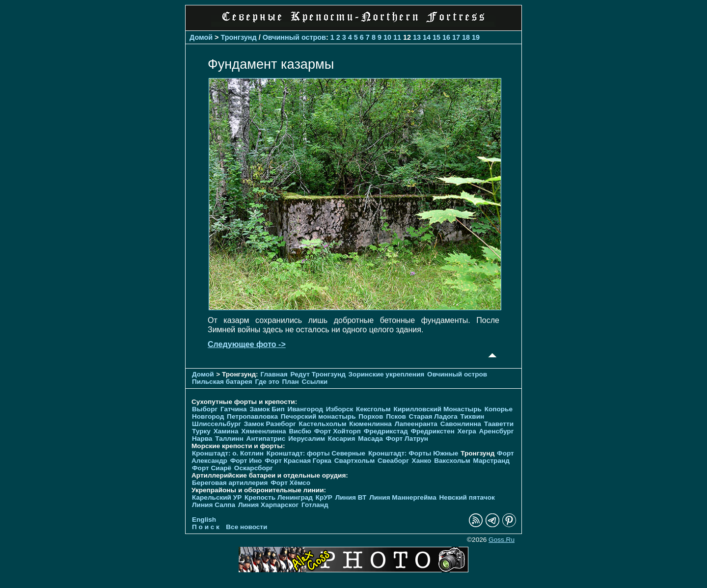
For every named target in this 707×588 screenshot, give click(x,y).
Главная (274, 374)
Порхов (371, 416)
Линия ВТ (351, 497)
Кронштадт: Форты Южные (413, 453)
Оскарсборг (254, 468)
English (204, 520)
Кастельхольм (323, 424)
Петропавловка (252, 416)
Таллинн (229, 439)
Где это (267, 382)
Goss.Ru (502, 540)
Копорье (499, 409)
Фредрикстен (432, 431)
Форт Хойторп (338, 431)
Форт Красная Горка (298, 461)
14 (427, 37)
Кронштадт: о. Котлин (228, 453)
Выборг (205, 409)
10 (387, 37)
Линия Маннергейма (403, 497)
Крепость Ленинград (279, 497)
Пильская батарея (222, 382)
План (291, 382)
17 (456, 37)
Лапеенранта (416, 424)
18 (466, 37)
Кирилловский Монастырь (437, 409)
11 (397, 37)
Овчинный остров (294, 37)
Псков (396, 416)
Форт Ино (246, 461)
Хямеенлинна (263, 431)
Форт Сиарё (212, 468)
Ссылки (315, 382)
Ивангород (305, 409)
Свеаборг (393, 461)
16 (446, 37)
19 (476, 37)
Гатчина (234, 409)
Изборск (340, 409)
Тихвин (473, 416)
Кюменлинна (370, 424)
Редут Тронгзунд (318, 374)
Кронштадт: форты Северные (316, 453)
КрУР (324, 497)
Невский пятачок (467, 497)
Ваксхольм (452, 461)
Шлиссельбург (217, 424)
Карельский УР (217, 497)
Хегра (467, 431)
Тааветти (499, 424)
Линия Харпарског (268, 505)
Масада (370, 439)
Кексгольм (373, 409)
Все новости (246, 527)
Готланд (315, 505)
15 (436, 37)
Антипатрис (266, 439)
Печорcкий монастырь (318, 416)
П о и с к (206, 527)
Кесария (342, 439)
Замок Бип (267, 409)
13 (417, 37)
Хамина (226, 431)
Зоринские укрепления (387, 374)
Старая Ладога (433, 416)
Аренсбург (496, 431)
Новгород (208, 416)
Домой (201, 37)
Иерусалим (307, 439)
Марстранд (491, 461)
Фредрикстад (386, 431)
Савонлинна (461, 424)
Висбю (300, 431)
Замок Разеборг (270, 424)
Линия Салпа (214, 505)
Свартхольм (355, 461)
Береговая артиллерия (230, 483)
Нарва (202, 439)
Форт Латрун (407, 439)
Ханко (422, 461)
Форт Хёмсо (290, 483)
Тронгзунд (239, 37)
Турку (201, 431)
